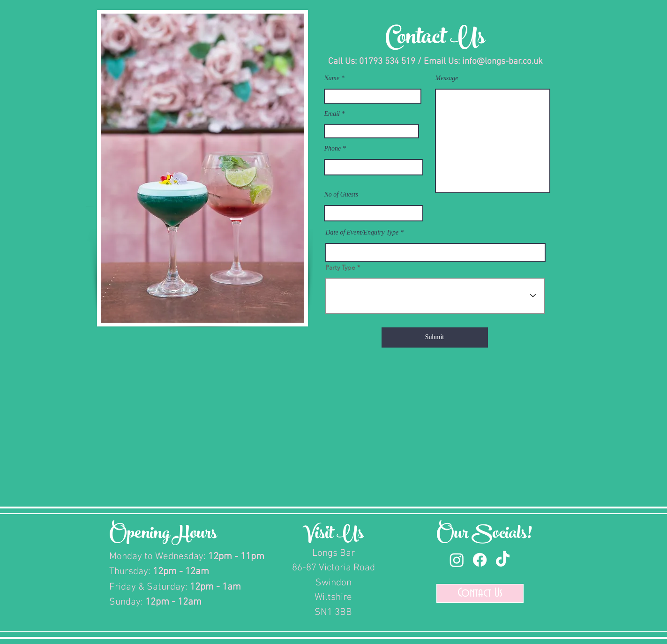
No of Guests (341, 195)
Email (332, 114)
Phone (333, 149)
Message (447, 78)
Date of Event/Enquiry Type (362, 233)
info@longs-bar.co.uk (502, 62)
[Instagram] (457, 560)
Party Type (340, 267)
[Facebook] (480, 560)
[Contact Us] (480, 593)
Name (332, 78)
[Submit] (435, 337)
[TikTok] (503, 560)
